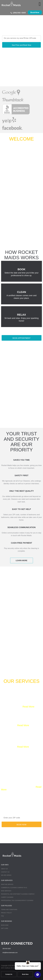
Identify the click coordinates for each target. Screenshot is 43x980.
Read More (28, 707)
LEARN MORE (22, 561)
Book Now (5, 925)
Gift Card (5, 928)
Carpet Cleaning (7, 897)
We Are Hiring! (6, 875)
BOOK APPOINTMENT (21, 338)
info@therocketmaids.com (10, 953)
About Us (4, 869)
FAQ (2, 916)
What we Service (7, 884)
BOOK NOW (22, 825)
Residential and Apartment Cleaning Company (18, 894)
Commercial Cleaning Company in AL (14, 888)
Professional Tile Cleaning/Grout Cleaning (17, 900)
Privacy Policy (6, 913)
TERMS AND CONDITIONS (9, 910)
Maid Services (6, 891)
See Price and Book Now (22, 45)
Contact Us (5, 872)
